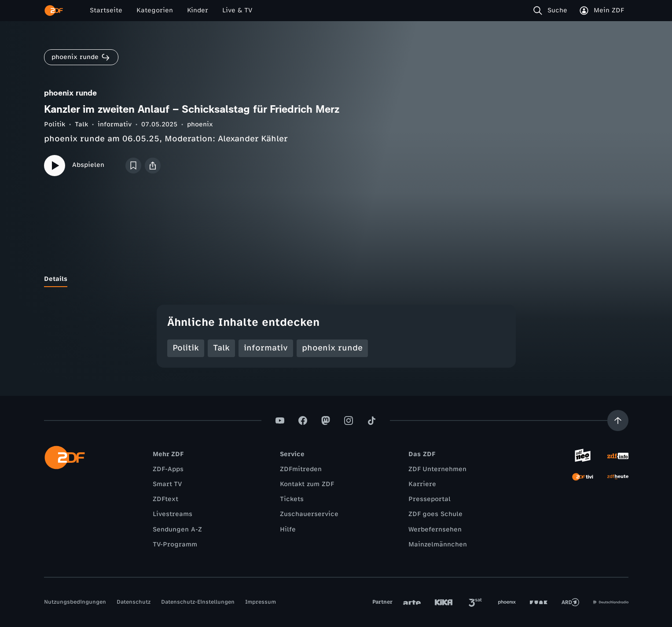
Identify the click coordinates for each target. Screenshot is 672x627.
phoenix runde (332, 348)
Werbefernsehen (435, 529)
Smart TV (167, 484)
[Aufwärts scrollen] (618, 420)
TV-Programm (175, 544)
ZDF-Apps (168, 469)
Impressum (261, 602)
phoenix (200, 124)
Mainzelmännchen (438, 544)
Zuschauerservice (309, 514)
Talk (81, 124)
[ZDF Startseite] (54, 11)
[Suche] (552, 11)
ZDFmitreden (301, 469)
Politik (55, 124)
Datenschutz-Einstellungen (198, 602)
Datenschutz (134, 602)
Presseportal (430, 499)
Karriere (422, 484)
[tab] (56, 279)
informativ (115, 124)
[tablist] (336, 279)
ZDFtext (165, 499)
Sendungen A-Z (177, 529)
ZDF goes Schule (435, 514)
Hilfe (288, 529)
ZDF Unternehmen (437, 469)
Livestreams (173, 514)
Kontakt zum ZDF (307, 484)
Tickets (292, 499)
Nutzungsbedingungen (75, 602)
